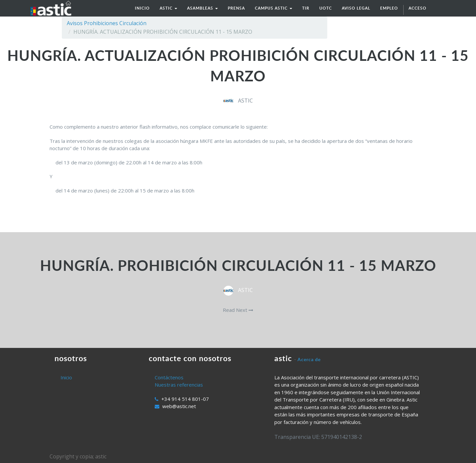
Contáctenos (169, 377)
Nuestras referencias (179, 385)
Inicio (66, 377)
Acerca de (309, 359)
